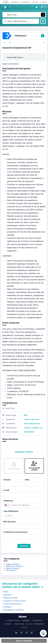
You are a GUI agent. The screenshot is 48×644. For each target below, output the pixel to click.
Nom (27, 480)
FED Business (21, 36)
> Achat (5, 592)
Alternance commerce (14, 566)
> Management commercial (13, 610)
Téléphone (8, 501)
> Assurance (7, 595)
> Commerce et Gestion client (14, 601)
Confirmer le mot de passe (15, 532)
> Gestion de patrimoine (12, 604)
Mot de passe (10, 522)
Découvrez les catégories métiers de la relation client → (23, 585)
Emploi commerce (13, 568)
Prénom (7, 480)
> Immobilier (7, 607)
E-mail (6, 490)
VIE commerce (11, 570)
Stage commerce (13, 564)
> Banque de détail (10, 598)
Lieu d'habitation (11, 511)
